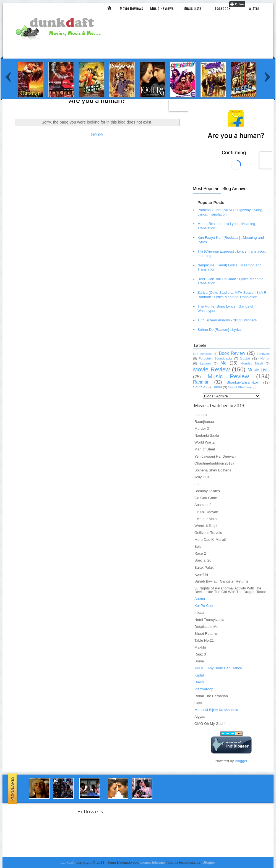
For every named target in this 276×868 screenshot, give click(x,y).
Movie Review (211, 369)
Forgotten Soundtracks (215, 358)
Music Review (228, 376)
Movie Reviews (131, 8)
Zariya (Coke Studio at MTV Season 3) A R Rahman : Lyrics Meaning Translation (232, 295)
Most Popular (206, 189)
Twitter (253, 8)
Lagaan (205, 363)
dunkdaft (68, 862)
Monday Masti (252, 363)
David (199, 682)
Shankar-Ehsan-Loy (243, 382)
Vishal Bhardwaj (240, 387)
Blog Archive (235, 189)
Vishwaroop (204, 689)
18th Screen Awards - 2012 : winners (227, 320)
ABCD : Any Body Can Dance (218, 668)
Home (97, 134)
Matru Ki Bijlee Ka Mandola (216, 710)
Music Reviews (162, 8)
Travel (217, 387)
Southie (199, 387)
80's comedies (203, 354)
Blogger (241, 761)
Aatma (200, 599)
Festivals (263, 354)
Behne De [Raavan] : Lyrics (219, 330)
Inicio (109, 8)
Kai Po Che (204, 606)
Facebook (223, 8)
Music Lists (192, 8)
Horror (265, 358)
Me (223, 363)
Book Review (232, 353)
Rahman (201, 382)
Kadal (199, 675)
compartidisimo (153, 862)
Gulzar (245, 358)
